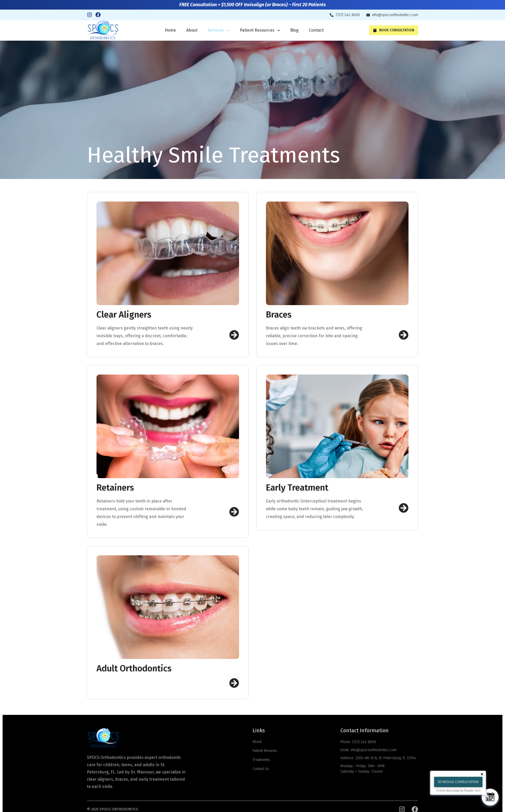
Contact (316, 30)
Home (170, 30)
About (192, 30)
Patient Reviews (265, 751)
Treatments (261, 760)
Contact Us (261, 769)
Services (218, 30)
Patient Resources (260, 30)
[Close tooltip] (482, 774)
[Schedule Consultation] (490, 797)
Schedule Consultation (458, 782)
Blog (294, 30)
